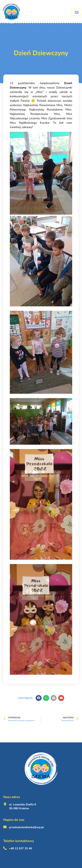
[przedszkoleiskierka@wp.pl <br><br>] (5, 827)
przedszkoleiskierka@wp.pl (26, 827)
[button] (77, 12)
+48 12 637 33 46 (20, 848)
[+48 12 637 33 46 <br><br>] (5, 848)
